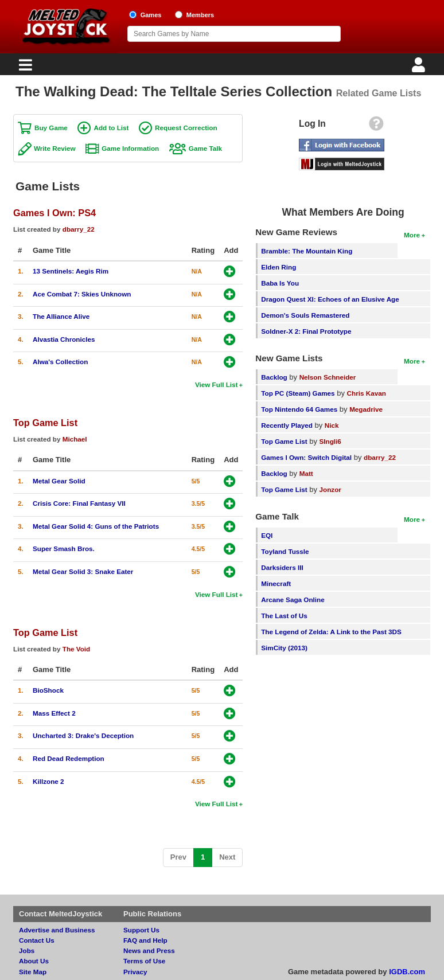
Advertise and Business (57, 930)
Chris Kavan (367, 393)
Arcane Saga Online (293, 600)
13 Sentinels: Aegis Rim (71, 271)
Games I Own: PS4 (54, 213)
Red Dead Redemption (69, 758)
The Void (76, 649)
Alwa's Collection (60, 362)
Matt (306, 473)
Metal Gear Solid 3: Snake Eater (83, 571)
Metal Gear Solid (59, 481)
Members (200, 15)
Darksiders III (282, 567)
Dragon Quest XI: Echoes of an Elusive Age (330, 299)
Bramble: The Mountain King (307, 251)
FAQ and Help (145, 940)
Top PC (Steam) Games (298, 393)
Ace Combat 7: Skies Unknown (82, 294)
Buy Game (51, 128)
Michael (75, 439)
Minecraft (276, 583)
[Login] (420, 68)
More (412, 235)
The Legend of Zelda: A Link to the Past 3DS (331, 632)
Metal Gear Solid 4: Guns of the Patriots (96, 526)
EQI (267, 535)
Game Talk (205, 148)
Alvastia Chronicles (64, 339)
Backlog (274, 377)
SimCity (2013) (284, 648)
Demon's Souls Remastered (305, 315)
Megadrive (366, 409)
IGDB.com (407, 972)
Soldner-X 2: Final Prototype (306, 331)
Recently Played (287, 425)
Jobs (27, 950)
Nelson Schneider (328, 377)
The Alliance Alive (61, 316)
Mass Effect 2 (54, 713)
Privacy (135, 972)
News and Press (149, 950)
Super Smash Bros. (64, 548)
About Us (34, 961)
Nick (332, 425)
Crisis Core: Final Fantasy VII (79, 503)
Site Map (33, 972)
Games (151, 15)
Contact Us (37, 940)
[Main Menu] (24, 68)
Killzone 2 (48, 781)
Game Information (130, 148)
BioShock (48, 690)
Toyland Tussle (285, 551)
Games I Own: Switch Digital (306, 457)
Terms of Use (144, 961)
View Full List (216, 384)
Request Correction (186, 128)
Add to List (111, 128)
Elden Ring (279, 267)
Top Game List (45, 423)
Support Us (141, 930)
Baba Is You (280, 283)
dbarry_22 (79, 229)
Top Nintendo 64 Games (299, 409)
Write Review (55, 148)
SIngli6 (330, 441)
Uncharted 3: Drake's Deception (83, 735)
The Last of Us (284, 616)
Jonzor (330, 489)
